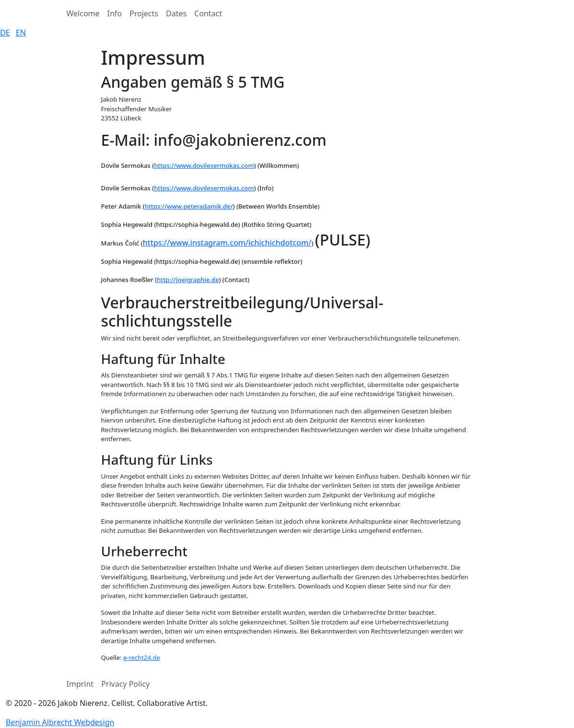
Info (115, 13)
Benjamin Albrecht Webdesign (60, 722)
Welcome (83, 13)
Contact (208, 13)
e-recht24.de (142, 658)
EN (21, 33)
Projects (144, 13)
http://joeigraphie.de (188, 280)
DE (5, 33)
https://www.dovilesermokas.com (204, 165)
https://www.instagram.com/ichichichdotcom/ (227, 243)
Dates (176, 13)
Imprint (80, 684)
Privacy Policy (125, 684)
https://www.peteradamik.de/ (189, 206)
